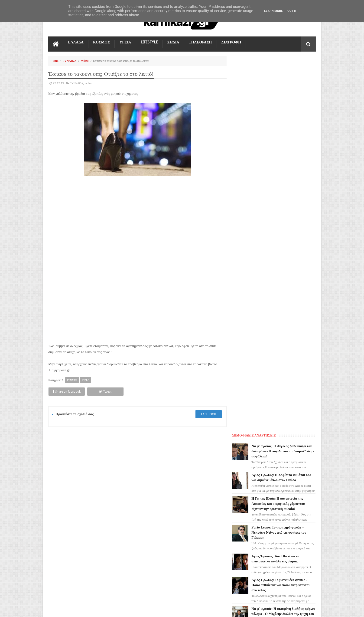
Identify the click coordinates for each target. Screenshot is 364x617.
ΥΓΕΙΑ (125, 42)
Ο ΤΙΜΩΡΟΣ (59, 515)
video (85, 61)
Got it (292, 11)
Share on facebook (65, 391)
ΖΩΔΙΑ (173, 42)
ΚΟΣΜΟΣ (102, 42)
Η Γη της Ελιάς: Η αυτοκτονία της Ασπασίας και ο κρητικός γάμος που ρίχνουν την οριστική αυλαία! (282, 127)
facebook (207, 414)
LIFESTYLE (149, 42)
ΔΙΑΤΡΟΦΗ (231, 42)
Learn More (273, 11)
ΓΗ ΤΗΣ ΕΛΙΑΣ (61, 489)
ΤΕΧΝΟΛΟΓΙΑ (60, 540)
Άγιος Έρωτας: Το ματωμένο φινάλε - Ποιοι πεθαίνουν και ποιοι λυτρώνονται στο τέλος (284, 208)
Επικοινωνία (303, 447)
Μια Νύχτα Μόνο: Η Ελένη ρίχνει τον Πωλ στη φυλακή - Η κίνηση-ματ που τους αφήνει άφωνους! (283, 300)
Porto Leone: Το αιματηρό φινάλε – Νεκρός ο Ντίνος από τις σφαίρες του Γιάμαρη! (283, 156)
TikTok (56, 523)
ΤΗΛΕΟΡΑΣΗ (200, 42)
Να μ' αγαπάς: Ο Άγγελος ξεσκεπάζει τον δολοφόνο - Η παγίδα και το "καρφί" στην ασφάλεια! (285, 75)
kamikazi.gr (86, 610)
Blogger (276, 610)
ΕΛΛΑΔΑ (76, 42)
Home (55, 61)
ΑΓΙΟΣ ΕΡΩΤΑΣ (61, 498)
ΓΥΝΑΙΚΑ (70, 61)
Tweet (101, 391)
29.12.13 (58, 83)
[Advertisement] (136, 210)
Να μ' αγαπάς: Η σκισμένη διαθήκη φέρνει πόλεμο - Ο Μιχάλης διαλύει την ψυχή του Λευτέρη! (284, 237)
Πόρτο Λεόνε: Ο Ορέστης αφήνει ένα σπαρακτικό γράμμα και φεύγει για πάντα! (283, 329)
